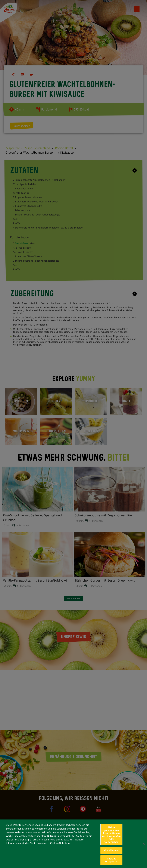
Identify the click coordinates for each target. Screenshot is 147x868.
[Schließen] (144, 844)
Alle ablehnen (111, 850)
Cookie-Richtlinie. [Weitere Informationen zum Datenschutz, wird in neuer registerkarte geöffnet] (60, 843)
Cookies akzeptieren (111, 860)
